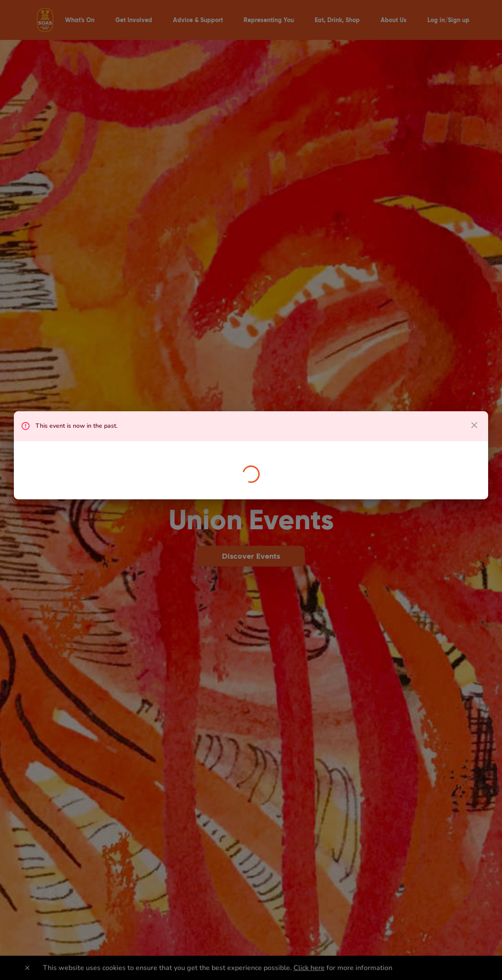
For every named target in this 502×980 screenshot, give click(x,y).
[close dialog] (474, 425)
